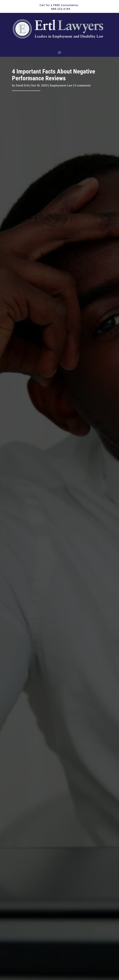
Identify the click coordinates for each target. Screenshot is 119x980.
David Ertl (22, 85)
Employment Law (61, 85)
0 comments (83, 85)
